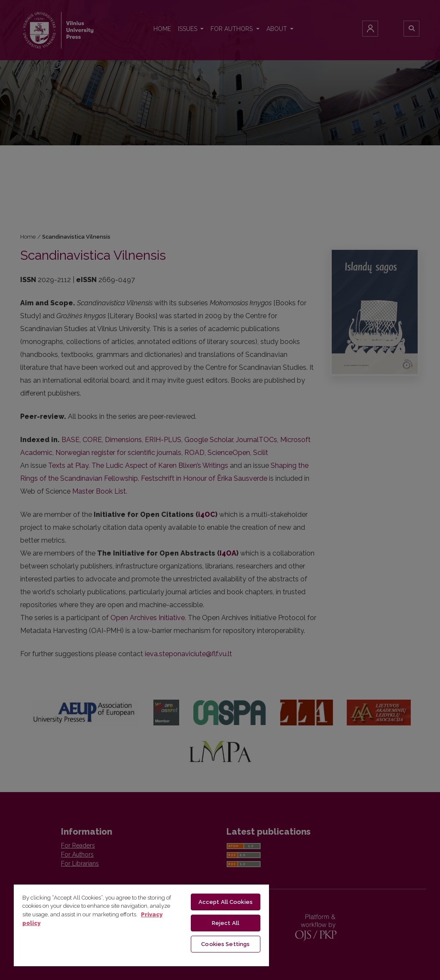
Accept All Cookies (226, 902)
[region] (141, 925)
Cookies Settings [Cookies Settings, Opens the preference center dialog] (225, 944)
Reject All (226, 923)
